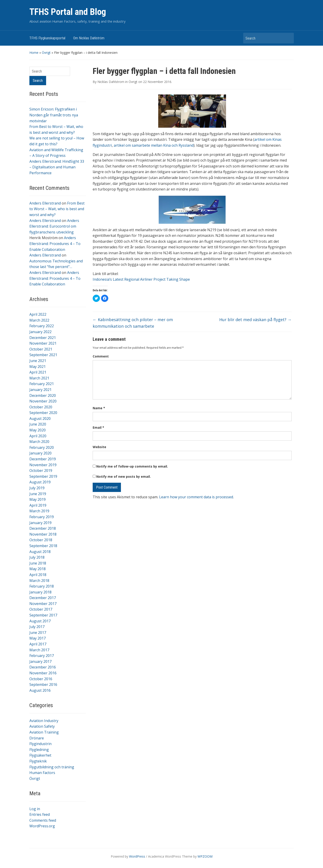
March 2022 (39, 320)
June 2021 (38, 361)
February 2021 (42, 384)
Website (99, 447)
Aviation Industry (44, 721)
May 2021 (38, 367)
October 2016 (41, 679)
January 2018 (40, 592)
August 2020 (40, 419)
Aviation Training (44, 732)
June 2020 (38, 424)
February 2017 (42, 656)
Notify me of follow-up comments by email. (132, 466)
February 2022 (42, 326)
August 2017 (40, 621)
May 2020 (38, 430)
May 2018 (38, 569)
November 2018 (43, 534)
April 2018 (38, 575)
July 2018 (37, 557)
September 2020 (43, 413)
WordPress (137, 856)
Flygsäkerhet (40, 755)
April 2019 (38, 505)
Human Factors (42, 773)
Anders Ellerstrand (45, 203)
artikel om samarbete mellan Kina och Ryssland (154, 145)
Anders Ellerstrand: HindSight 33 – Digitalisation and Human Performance (57, 167)
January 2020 (40, 453)
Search (288, 38)
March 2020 (39, 442)
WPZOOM (205, 856)
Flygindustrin (40, 744)
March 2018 (39, 581)
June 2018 (38, 563)
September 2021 (43, 355)
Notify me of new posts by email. (124, 476)
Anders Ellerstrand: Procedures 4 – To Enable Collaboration (55, 243)
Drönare (37, 738)
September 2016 (43, 685)
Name (99, 408)
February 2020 (42, 447)
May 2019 (38, 499)
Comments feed (43, 820)
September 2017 (43, 615)
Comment (101, 356)
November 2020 (43, 401)
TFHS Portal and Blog (68, 12)
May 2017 (38, 638)
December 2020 (43, 395)
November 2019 (43, 465)
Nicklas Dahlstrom (111, 82)
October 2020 (41, 407)
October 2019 (41, 470)
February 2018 (42, 586)
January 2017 (40, 661)
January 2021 (40, 390)
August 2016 (40, 690)
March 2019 (39, 511)
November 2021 (43, 343)
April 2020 (38, 436)
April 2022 (38, 314)
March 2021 (39, 378)
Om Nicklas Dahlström (89, 38)
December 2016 (43, 667)
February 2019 (42, 517)
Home (34, 53)
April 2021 (38, 372)
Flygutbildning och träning (52, 767)
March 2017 (39, 650)
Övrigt (46, 53)
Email (98, 427)
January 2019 (40, 523)
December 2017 (43, 598)
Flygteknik (38, 761)
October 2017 (41, 609)
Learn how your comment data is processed (196, 497)
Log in (35, 809)
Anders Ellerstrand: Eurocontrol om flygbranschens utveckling (54, 226)
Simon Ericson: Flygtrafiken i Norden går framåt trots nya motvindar (54, 115)
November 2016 (43, 673)
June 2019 (38, 494)
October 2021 (41, 349)
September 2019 (43, 476)
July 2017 (37, 627)
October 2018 (41, 540)
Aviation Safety (42, 726)
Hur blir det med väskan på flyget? (255, 320)
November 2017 (43, 604)
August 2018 (40, 552)
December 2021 (43, 338)
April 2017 (38, 644)
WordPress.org (42, 826)
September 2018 (43, 546)
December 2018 (43, 528)
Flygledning (39, 750)
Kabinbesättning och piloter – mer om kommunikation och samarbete (133, 323)
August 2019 (40, 482)
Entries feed (40, 814)
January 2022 (40, 332)
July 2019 (37, 488)
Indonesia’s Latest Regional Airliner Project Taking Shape (141, 279)
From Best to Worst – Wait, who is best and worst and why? (57, 209)
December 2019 (43, 459)
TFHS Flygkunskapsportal (47, 38)
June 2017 (38, 633)
